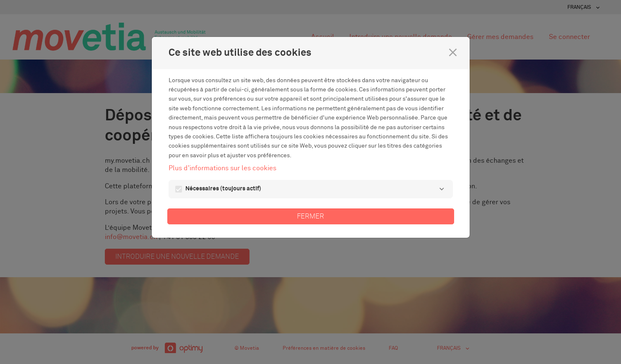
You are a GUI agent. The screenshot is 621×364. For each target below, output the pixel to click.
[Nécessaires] (442, 189)
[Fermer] (453, 52)
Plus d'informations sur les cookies (222, 168)
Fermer (310, 216)
